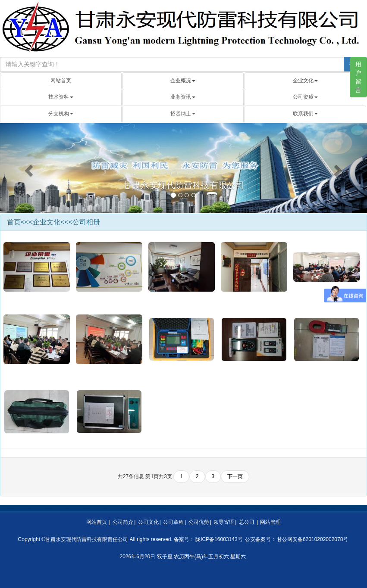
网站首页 (61, 81)
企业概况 (183, 81)
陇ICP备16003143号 (219, 539)
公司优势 (199, 522)
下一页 (235, 476)
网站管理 (270, 522)
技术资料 (61, 97)
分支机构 (61, 114)
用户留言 (358, 77)
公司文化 (148, 522)
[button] (28, 168)
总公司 (247, 522)
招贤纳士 (183, 114)
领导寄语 (224, 522)
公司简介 (123, 522)
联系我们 (305, 114)
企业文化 (305, 81)
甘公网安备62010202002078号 (312, 539)
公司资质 (305, 97)
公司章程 (173, 522)
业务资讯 (183, 97)
